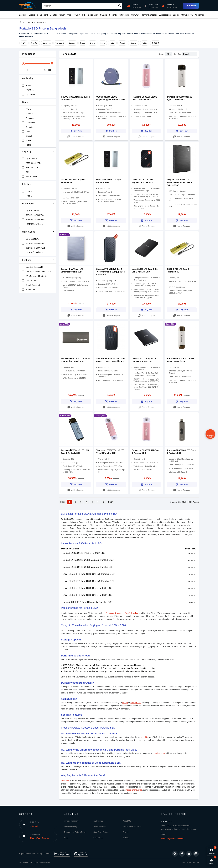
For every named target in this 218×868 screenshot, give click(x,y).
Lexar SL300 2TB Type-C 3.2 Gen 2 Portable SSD (87, 588)
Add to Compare (76, 136)
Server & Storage (149, 15)
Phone (70, 15)
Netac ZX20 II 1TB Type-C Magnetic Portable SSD (88, 602)
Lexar (83, 43)
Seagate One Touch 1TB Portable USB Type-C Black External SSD (179, 182)
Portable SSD (69, 54)
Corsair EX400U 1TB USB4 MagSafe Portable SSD (88, 567)
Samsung (47, 43)
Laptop (32, 15)
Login (176, 7)
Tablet (77, 15)
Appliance (200, 15)
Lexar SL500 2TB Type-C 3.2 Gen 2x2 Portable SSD (89, 581)
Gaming (185, 15)
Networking (124, 15)
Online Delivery (71, 827)
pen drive (145, 737)
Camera (104, 15)
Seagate (72, 43)
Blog (66, 838)
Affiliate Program (71, 821)
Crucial (92, 43)
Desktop (23, 15)
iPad (140, 790)
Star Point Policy (101, 832)
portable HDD (159, 753)
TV (192, 15)
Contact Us (98, 838)
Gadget (176, 15)
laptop (125, 703)
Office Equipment (90, 15)
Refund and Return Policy (75, 832)
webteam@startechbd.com (172, 839)
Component (42, 15)
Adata (103, 43)
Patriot (145, 43)
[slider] (23, 64)
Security (113, 15)
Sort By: (177, 54)
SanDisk (35, 43)
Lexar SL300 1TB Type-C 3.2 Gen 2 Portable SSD (87, 595)
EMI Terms (98, 821)
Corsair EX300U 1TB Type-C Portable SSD (84, 553)
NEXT (111, 502)
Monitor (53, 15)
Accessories (165, 15)
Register (170, 7)
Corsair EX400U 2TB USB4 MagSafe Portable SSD (88, 560)
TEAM (24, 43)
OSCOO (155, 43)
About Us (127, 821)
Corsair (122, 43)
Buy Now (76, 130)
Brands (126, 838)
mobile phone (131, 790)
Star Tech (65, 781)
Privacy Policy (99, 827)
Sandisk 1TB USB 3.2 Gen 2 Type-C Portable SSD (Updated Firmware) (111, 272)
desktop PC (136, 703)
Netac (112, 43)
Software (135, 15)
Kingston (134, 43)
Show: (161, 54)
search (120, 6)
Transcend (60, 43)
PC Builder (191, 6)
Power (62, 15)
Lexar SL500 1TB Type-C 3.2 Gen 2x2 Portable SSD (89, 574)
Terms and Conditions (132, 827)
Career (126, 832)
